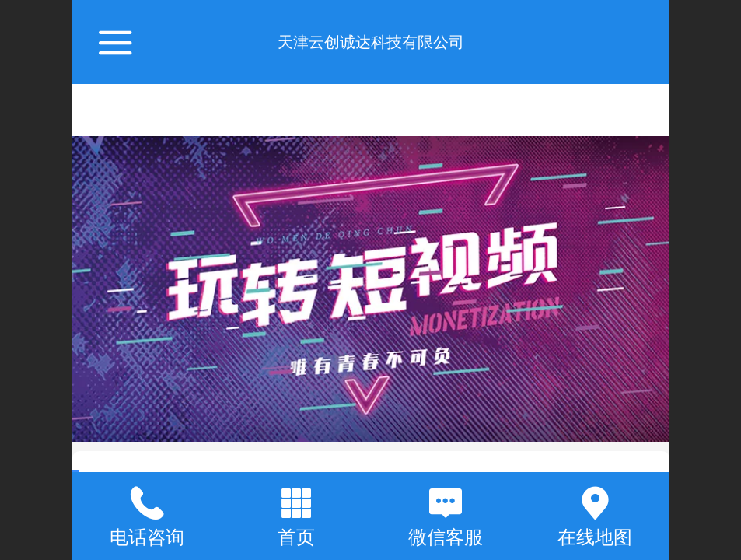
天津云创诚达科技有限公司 (371, 42)
